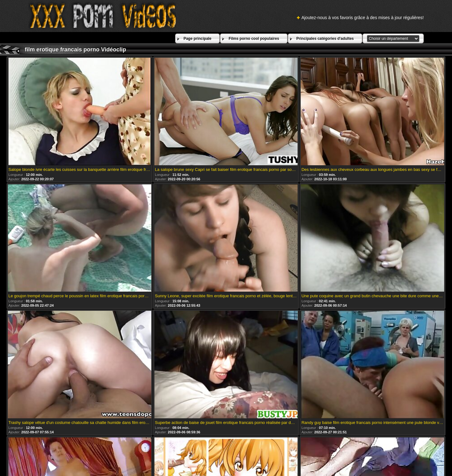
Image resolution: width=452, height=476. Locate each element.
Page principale (198, 39)
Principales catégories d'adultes (325, 39)
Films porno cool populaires (254, 39)
